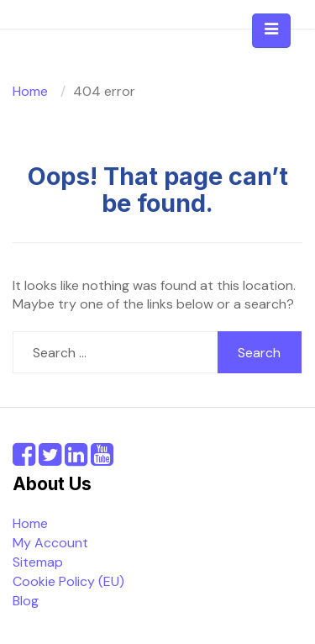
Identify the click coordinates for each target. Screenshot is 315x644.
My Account (50, 543)
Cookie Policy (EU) (68, 581)
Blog (26, 601)
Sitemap (38, 562)
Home (30, 523)
